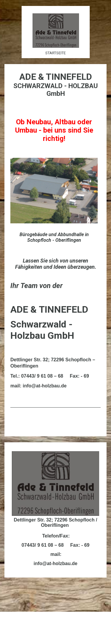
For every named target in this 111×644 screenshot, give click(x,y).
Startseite (55, 53)
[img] (56, 31)
